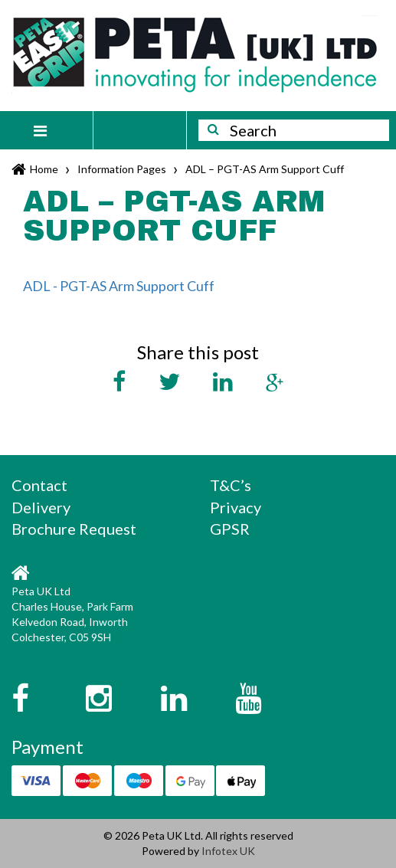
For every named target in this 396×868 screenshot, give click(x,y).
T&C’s (231, 485)
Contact (39, 485)
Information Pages (122, 169)
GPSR (230, 529)
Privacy (236, 507)
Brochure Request (74, 529)
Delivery (41, 507)
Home (44, 169)
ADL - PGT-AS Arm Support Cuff (119, 286)
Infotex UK (228, 851)
